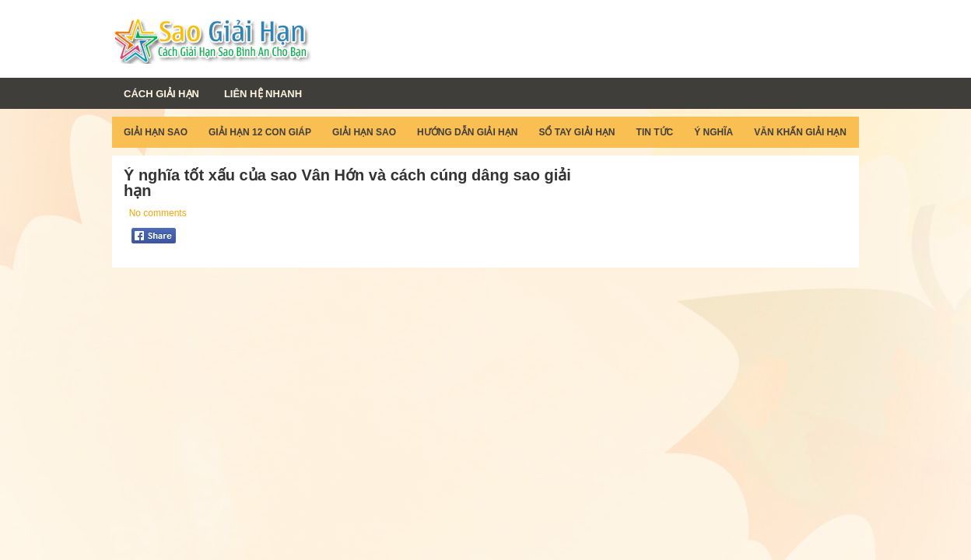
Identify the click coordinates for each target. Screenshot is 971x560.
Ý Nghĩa (713, 132)
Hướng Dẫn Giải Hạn (467, 132)
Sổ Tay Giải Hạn (577, 132)
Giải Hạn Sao (156, 132)
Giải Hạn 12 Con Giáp (260, 132)
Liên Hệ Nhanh (263, 94)
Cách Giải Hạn (161, 94)
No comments (158, 213)
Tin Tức (655, 132)
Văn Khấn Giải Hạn (800, 132)
